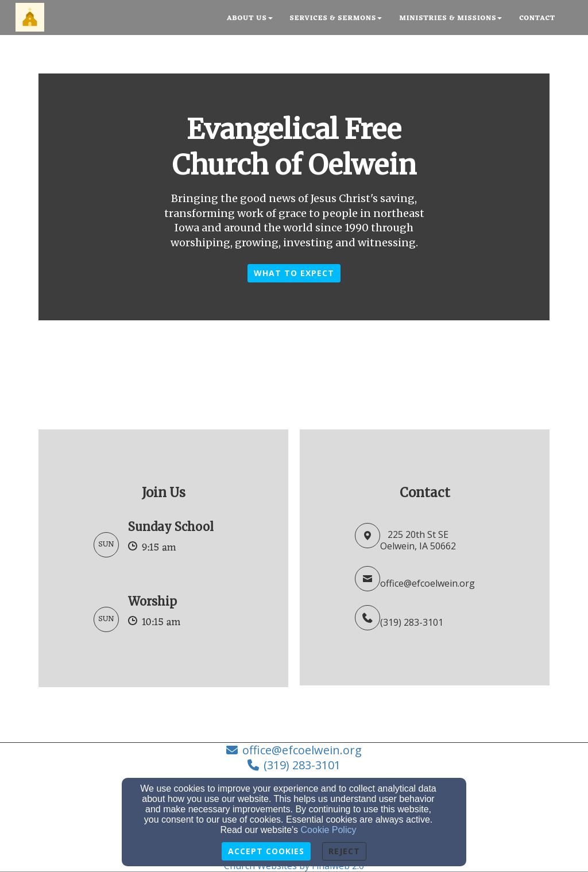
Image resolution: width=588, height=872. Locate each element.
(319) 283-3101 (412, 622)
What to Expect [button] (294, 273)
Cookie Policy (329, 830)
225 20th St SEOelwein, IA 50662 (418, 540)
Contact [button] (537, 18)
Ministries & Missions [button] (450, 18)
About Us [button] (250, 18)
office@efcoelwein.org (428, 583)
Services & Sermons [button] (336, 18)
